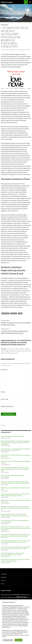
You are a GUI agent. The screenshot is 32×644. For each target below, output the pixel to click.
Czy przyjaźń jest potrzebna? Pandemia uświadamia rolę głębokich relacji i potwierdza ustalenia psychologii (16, 535)
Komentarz (5, 370)
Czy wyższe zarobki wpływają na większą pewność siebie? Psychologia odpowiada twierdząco (16, 331)
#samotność (6, 313)
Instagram (4, 574)
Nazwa (3, 392)
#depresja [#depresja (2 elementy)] (25, 595)
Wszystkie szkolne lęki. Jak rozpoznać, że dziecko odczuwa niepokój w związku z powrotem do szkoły (14, 515)
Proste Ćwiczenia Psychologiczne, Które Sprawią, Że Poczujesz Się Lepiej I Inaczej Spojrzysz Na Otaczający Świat (15, 469)
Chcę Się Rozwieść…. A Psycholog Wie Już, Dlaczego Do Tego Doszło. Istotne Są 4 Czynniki (15, 450)
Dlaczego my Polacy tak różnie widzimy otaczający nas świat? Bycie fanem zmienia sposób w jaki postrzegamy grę (15, 508)
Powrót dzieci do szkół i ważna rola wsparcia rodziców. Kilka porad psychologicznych (15, 560)
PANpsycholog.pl (7, 2)
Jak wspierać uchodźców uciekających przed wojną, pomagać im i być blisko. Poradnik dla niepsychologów (15, 482)
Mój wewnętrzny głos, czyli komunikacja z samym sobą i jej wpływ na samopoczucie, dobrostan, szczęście (16, 548)
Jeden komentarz (25, 50)
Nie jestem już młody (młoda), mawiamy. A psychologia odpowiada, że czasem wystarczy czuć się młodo (15, 541)
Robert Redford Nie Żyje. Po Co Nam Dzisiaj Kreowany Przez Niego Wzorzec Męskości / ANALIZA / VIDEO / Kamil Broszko (15, 443)
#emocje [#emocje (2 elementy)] (14, 597)
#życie (20, 313)
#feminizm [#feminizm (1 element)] (29, 597)
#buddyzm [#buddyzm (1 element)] (9, 595)
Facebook (4, 577)
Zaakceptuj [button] (19, 640)
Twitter (3, 580)
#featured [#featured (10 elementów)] (21, 597)
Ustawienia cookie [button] (8, 640)
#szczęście (14, 313)
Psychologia (5, 25)
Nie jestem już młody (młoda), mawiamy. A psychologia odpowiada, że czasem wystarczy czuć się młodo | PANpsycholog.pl (16, 351)
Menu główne (30, 2)
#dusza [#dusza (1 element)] (29, 595)
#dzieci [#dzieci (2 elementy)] (10, 597)
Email (2, 584)
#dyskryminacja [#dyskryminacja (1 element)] (4, 597)
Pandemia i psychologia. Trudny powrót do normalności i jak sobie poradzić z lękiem (16, 323)
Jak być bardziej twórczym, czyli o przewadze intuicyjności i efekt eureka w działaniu (13, 554)
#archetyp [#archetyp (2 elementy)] (4, 595)
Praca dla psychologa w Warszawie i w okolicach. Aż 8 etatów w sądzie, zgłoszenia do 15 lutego (15, 495)
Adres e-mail (5, 399)
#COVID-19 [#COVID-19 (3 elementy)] (18, 595)
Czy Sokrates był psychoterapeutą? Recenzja (13, 436)
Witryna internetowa (7, 406)
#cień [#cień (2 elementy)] (12, 595)
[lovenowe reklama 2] (16, 80)
